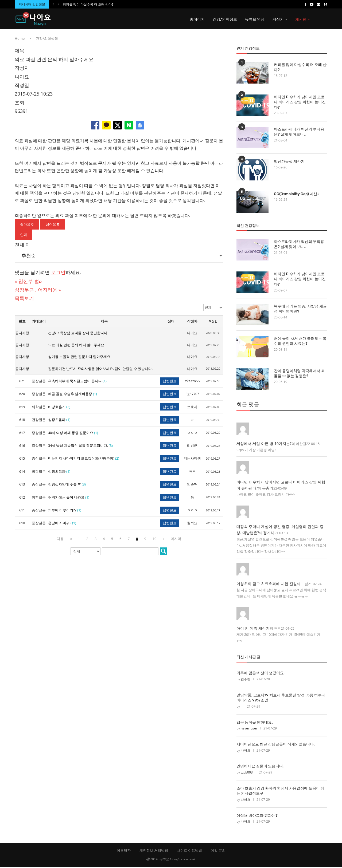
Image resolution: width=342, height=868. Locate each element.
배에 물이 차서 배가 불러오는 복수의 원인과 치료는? (300, 342)
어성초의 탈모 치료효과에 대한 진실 (267, 584)
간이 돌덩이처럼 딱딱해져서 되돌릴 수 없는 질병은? (299, 375)
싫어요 (53, 225)
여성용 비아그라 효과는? (257, 817)
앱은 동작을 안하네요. (255, 723)
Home (20, 40)
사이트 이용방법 (189, 851)
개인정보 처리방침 (154, 851)
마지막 (176, 539)
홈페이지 (197, 19)
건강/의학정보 (225, 19)
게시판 (301, 19)
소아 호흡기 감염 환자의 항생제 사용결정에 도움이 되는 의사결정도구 (280, 792)
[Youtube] (312, 4)
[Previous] (53, 4)
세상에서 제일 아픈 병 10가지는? (264, 445)
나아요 (246, 751)
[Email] (319, 4)
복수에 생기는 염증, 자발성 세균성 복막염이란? (300, 310)
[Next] (59, 4)
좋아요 (27, 225)
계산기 (278, 19)
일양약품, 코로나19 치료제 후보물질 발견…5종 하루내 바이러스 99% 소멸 (281, 699)
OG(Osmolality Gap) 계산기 (297, 195)
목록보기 (24, 299)
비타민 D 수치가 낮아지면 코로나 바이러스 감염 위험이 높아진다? (300, 103)
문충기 (268, 489)
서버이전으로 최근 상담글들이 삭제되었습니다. (276, 745)
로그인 (58, 273)
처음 (60, 539)
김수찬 (246, 680)
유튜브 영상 (255, 19)
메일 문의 (218, 851)
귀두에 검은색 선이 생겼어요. (261, 674)
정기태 (269, 534)
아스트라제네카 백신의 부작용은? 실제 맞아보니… (299, 133)
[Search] (325, 19)
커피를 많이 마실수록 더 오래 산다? (88, 5)
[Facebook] (306, 4)
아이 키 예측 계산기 (253, 629)
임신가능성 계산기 (289, 162)
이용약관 (124, 851)
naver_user (249, 729)
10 (154, 539)
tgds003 (247, 773)
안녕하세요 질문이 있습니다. (260, 767)
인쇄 (24, 236)
